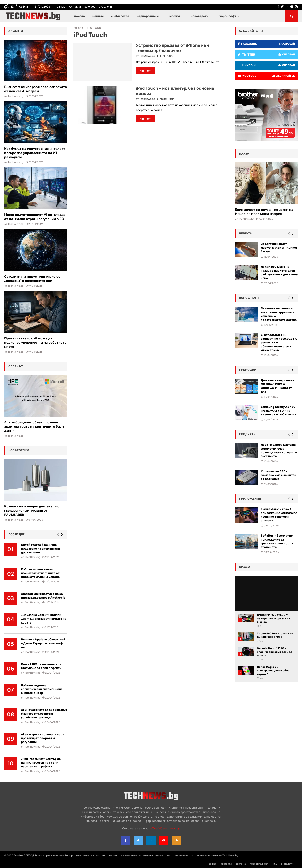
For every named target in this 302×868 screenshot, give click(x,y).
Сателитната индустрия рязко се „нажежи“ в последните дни (32, 279)
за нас (61, 7)
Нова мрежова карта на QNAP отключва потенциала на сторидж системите (279, 450)
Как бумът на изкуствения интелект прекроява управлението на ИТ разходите (35, 153)
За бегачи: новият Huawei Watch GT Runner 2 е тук (279, 248)
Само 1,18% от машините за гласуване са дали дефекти (41, 666)
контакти (75, 7)
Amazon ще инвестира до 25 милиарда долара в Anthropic (43, 596)
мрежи (175, 16)
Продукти (247, 434)
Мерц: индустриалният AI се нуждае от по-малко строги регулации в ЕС (35, 217)
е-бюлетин (106, 7)
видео (244, 567)
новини (98, 16)
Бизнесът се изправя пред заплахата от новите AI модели (36, 89)
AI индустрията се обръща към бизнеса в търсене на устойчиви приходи (44, 714)
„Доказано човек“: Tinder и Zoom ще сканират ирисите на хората (44, 619)
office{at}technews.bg (165, 829)
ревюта (245, 233)
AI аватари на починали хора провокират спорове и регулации (43, 738)
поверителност (259, 864)
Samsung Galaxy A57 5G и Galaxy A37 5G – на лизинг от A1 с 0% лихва (278, 411)
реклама (90, 7)
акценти (16, 31)
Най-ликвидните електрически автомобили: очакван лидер (41, 689)
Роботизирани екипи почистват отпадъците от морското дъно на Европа (40, 573)
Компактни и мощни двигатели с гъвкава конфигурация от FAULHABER (32, 510)
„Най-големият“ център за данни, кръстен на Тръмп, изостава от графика (41, 763)
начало (80, 16)
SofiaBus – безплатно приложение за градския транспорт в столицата (277, 541)
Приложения (250, 499)
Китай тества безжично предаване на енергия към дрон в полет (40, 549)
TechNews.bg (147, 56)
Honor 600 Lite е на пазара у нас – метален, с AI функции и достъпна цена (279, 273)
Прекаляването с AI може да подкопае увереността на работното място (35, 342)
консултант (249, 298)
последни (17, 534)
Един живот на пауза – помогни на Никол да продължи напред (264, 212)
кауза (244, 154)
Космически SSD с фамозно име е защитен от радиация (279, 475)
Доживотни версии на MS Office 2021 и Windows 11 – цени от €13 (277, 386)
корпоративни (148, 16)
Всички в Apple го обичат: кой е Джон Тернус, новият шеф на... (43, 643)
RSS (275, 864)
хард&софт (228, 16)
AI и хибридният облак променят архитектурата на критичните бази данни (34, 426)
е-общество (120, 16)
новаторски (200, 16)
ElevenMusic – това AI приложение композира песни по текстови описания (279, 515)
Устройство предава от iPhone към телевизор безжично (173, 48)
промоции (248, 370)
